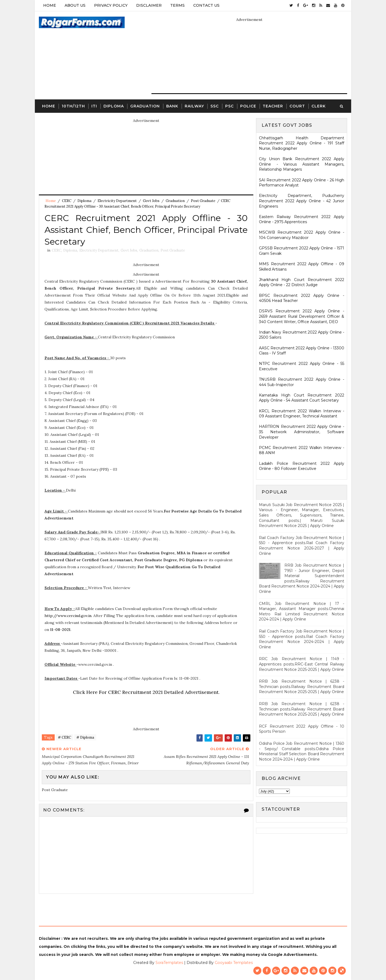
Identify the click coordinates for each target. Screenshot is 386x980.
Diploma (114, 106)
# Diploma (85, 737)
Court (297, 106)
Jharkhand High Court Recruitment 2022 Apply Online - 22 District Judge (302, 282)
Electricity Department (117, 201)
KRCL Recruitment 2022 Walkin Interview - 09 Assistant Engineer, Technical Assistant (302, 414)
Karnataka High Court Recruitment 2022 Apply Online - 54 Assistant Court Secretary (302, 398)
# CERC (64, 737)
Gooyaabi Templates (234, 963)
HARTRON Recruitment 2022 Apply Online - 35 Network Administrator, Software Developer (302, 432)
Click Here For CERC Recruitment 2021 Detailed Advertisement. (146, 692)
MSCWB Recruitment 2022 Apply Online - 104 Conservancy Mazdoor (302, 235)
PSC (229, 106)
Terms (177, 5)
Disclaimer (149, 5)
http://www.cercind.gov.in (68, 616)
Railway (194, 106)
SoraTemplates (169, 963)
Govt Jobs (151, 201)
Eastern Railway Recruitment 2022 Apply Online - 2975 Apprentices (302, 219)
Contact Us (206, 5)
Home (50, 5)
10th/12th (73, 106)
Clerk (319, 106)
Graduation (145, 106)
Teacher (273, 106)
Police (248, 106)
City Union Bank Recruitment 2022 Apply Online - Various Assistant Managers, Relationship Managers (302, 164)
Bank (172, 106)
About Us (75, 5)
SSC (215, 106)
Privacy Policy (111, 5)
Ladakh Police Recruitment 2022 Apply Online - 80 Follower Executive (302, 466)
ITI (94, 106)
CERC (67, 201)
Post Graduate (203, 201)
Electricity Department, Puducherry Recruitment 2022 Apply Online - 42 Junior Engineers (302, 201)
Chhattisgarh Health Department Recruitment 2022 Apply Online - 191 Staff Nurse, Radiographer (302, 143)
